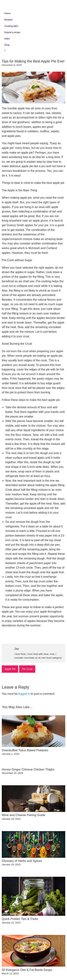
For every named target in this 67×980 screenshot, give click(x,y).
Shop (7, 45)
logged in (24, 694)
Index (7, 39)
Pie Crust (27, 669)
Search (7, 50)
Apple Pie (10, 669)
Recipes (8, 20)
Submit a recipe (12, 32)
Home (7, 13)
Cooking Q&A (11, 26)
